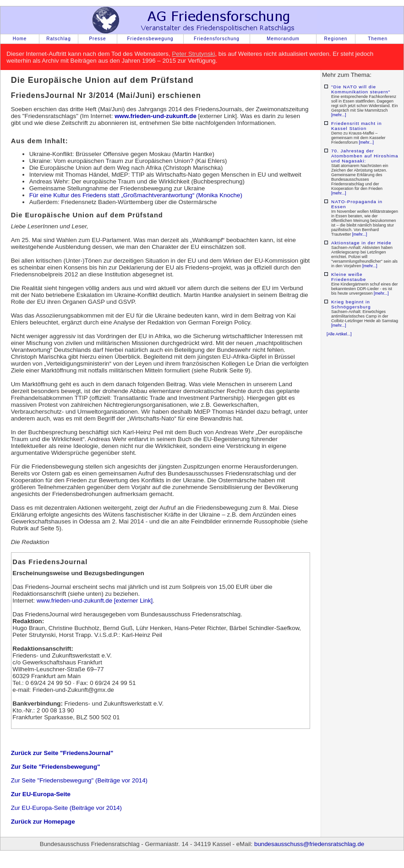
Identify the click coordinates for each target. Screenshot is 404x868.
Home (20, 39)
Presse (97, 39)
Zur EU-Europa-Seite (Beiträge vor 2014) (66, 808)
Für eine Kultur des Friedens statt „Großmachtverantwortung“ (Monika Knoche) (136, 195)
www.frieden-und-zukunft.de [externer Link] (95, 601)
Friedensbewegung (150, 39)
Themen (378, 39)
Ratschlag (58, 39)
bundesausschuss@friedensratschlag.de (309, 844)
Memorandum (283, 39)
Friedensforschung (217, 39)
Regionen (336, 39)
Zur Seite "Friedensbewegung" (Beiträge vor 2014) (79, 780)
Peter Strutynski (193, 54)
